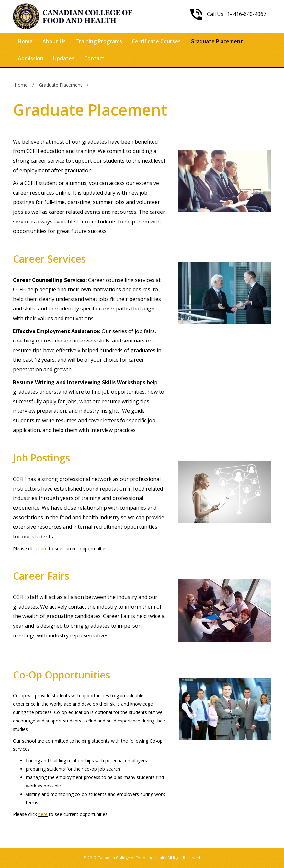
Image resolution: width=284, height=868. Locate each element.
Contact (94, 58)
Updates (64, 58)
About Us (54, 41)
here (43, 549)
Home (25, 41)
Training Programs (99, 41)
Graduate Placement (217, 41)
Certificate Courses (156, 41)
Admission (31, 58)
